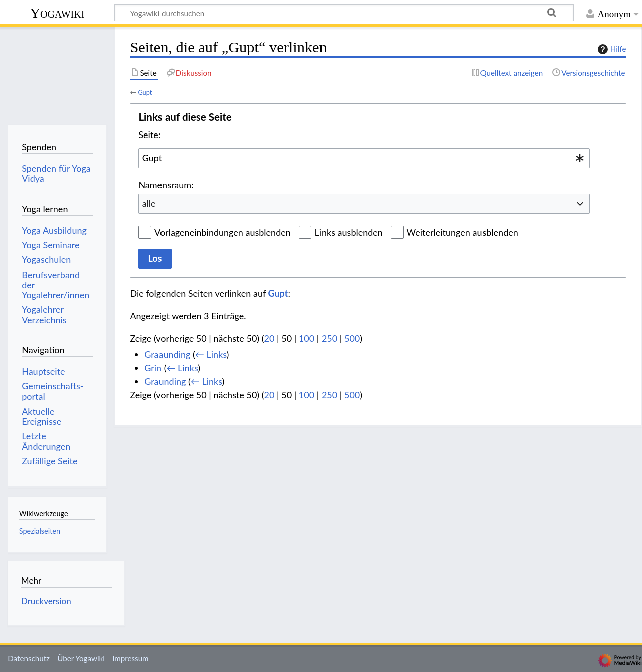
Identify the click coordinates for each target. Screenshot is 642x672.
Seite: (149, 135)
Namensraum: (166, 185)
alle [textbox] (149, 203)
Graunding (165, 381)
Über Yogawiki (81, 658)
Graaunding (167, 354)
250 (329, 338)
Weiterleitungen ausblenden (462, 232)
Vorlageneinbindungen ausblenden (223, 232)
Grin (153, 368)
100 (307, 338)
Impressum (131, 658)
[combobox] (364, 158)
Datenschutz (29, 658)
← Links (211, 354)
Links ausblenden (348, 232)
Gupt (145, 92)
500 (352, 338)
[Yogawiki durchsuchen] (344, 13)
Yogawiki (57, 13)
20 (270, 338)
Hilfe (611, 49)
